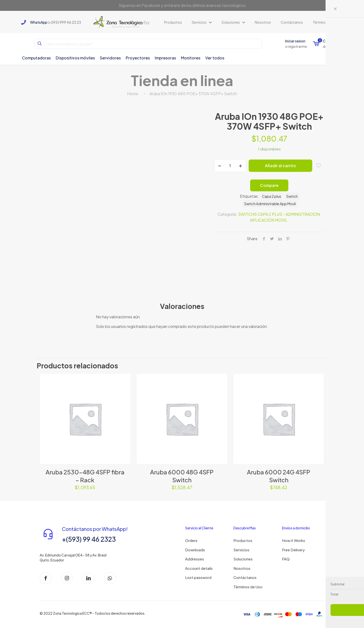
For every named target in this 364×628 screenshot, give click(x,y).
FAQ (286, 559)
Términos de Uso (248, 587)
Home (133, 94)
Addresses (195, 559)
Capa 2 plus (272, 196)
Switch (292, 196)
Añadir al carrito (280, 166)
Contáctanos (245, 577)
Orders (191, 540)
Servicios (241, 550)
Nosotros (242, 568)
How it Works (294, 540)
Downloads (195, 550)
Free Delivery (293, 550)
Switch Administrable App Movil (270, 204)
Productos (243, 540)
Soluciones (243, 559)
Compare (269, 185)
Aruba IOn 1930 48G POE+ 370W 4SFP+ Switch (193, 94)
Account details (199, 568)
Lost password (198, 577)
